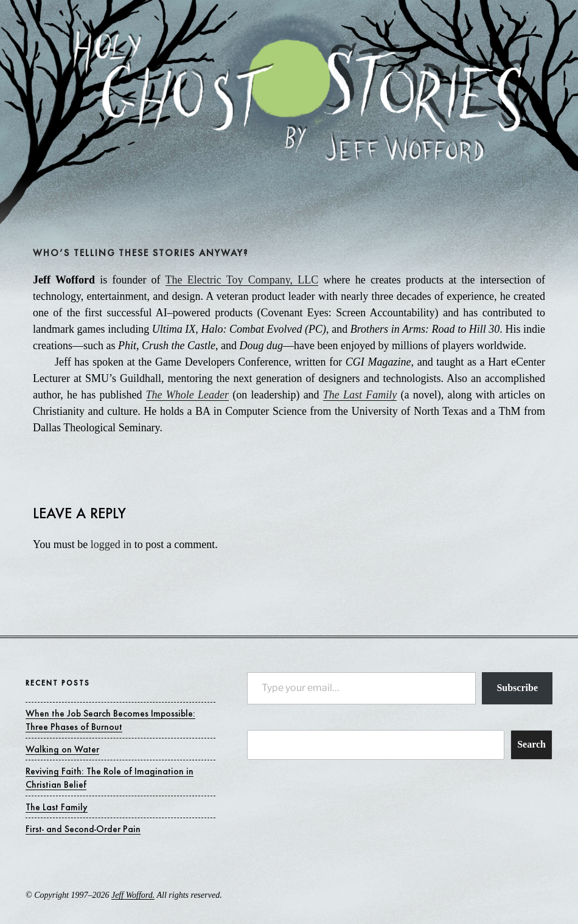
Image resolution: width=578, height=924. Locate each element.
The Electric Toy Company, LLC (242, 280)
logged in (111, 544)
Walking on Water (62, 749)
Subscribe (517, 688)
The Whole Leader (187, 395)
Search (531, 744)
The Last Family (360, 395)
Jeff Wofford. (133, 895)
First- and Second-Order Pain (83, 829)
